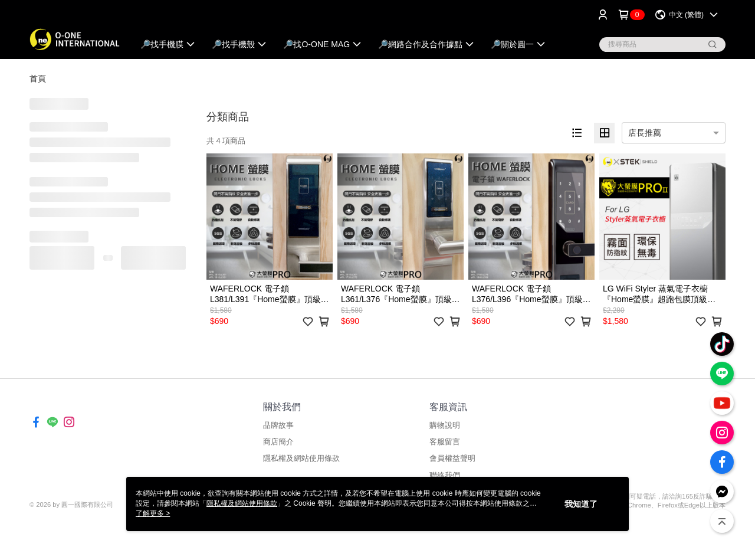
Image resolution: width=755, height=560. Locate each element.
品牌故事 (278, 425)
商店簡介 (278, 442)
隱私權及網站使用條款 (301, 458)
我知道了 (581, 504)
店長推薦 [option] (645, 133)
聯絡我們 (445, 475)
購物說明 (445, 425)
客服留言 (445, 442)
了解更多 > (153, 513)
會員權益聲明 (452, 458)
